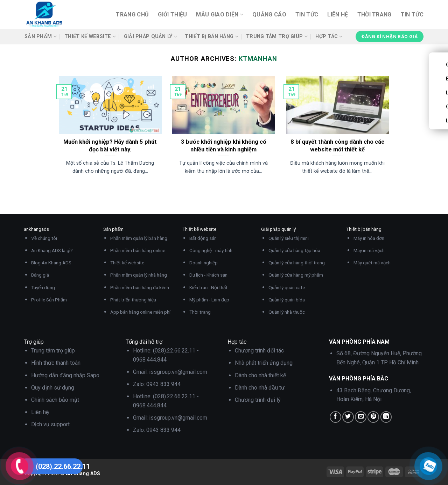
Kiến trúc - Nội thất (208, 287)
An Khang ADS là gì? (52, 250)
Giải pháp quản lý (150, 37)
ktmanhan (258, 59)
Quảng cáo (269, 15)
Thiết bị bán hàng (211, 37)
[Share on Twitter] (348, 417)
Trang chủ (132, 15)
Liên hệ (338, 15)
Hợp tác (329, 37)
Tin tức (307, 15)
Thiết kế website (90, 37)
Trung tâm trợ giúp (277, 37)
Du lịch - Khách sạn (208, 275)
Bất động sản (203, 238)
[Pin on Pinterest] (373, 417)
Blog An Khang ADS (51, 263)
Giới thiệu (172, 15)
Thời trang (374, 15)
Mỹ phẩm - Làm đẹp (209, 300)
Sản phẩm (41, 37)
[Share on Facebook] (335, 417)
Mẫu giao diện (220, 15)
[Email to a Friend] (361, 417)
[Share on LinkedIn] (386, 417)
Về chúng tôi (44, 238)
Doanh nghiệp (204, 263)
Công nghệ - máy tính (211, 250)
